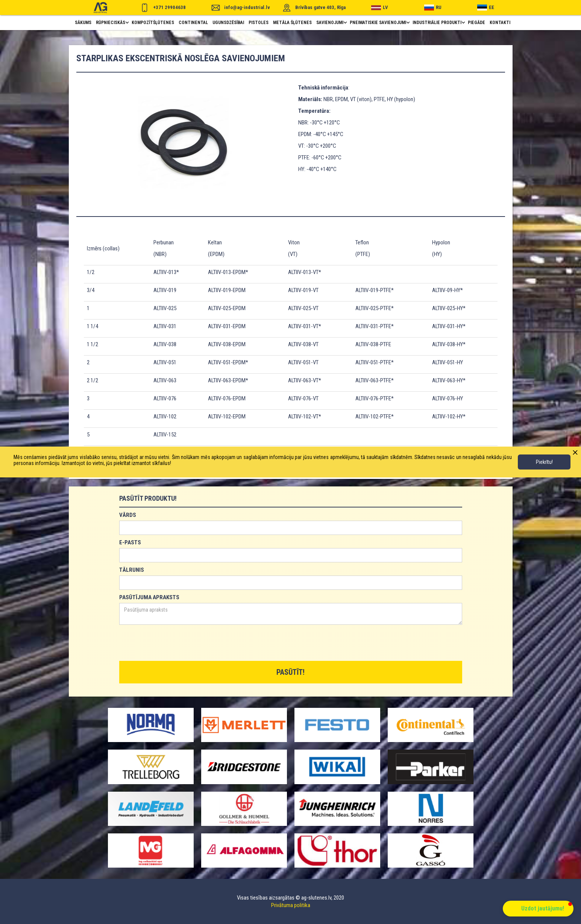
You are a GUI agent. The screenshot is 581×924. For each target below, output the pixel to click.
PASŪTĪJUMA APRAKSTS (149, 597)
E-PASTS (130, 542)
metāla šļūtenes (292, 23)
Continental (193, 23)
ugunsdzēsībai (228, 23)
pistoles (259, 23)
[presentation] (176, 643)
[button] (111, 23)
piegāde (476, 23)
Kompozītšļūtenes (153, 23)
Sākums (83, 23)
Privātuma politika (291, 905)
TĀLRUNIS (132, 570)
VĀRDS (128, 515)
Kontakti (500, 23)
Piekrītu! (544, 462)
